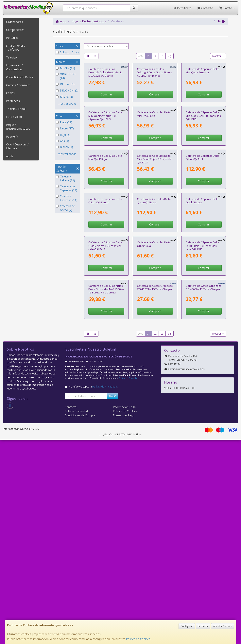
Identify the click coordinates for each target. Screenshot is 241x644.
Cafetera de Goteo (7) (65, 208)
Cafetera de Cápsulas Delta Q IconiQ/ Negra (154, 337)
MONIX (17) (65, 68)
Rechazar (203, 626)
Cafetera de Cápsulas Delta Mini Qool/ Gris (154, 182)
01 (148, 56)
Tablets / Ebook (16, 109)
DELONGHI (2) (67, 90)
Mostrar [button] (218, 56)
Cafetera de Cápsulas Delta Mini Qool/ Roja (105, 259)
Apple (10, 156)
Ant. (141, 56)
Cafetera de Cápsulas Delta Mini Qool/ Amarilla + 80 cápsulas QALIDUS (105, 184)
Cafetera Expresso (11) (67, 198)
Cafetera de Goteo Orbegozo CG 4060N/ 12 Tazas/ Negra (204, 492)
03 (162, 56)
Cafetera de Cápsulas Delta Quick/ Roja (154, 414)
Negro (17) (65, 128)
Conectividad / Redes (20, 77)
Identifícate (182, 8)
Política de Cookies (138, 639)
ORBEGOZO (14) (66, 76)
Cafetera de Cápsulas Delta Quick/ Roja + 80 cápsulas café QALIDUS (202, 416)
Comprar (106, 128)
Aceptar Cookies (223, 626)
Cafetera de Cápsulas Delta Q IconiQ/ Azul (202, 259)
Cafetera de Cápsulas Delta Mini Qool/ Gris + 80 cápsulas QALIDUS (203, 184)
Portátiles (12, 38)
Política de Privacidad (128, 583)
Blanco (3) (64, 147)
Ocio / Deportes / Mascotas (17, 146)
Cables (10, 93)
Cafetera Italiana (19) (65, 178)
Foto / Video (14, 117)
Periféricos (13, 101)
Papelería (12, 136)
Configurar (187, 626)
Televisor (12, 57)
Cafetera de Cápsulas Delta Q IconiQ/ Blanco (105, 337)
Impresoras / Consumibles (14, 67)
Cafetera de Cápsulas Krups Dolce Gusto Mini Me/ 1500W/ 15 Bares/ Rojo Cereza (106, 493)
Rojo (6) (63, 135)
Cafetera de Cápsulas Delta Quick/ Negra (202, 337)
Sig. (170, 56)
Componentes (15, 30)
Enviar (112, 600)
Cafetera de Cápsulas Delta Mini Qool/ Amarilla (202, 105)
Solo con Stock (68, 52)
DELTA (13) (65, 84)
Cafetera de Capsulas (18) (67, 188)
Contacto (205, 8)
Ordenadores (15, 22)
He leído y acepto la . (93, 591)
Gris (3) (62, 141)
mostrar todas (67, 103)
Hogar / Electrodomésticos (18, 127)
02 (155, 56)
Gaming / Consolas (18, 85)
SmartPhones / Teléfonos (16, 48)
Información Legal (125, 611)
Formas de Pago (124, 620)
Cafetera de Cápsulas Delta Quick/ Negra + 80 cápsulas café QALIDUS (105, 416)
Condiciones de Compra (80, 620)
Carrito (227, 8)
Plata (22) (64, 122)
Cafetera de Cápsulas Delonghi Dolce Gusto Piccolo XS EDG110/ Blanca (155, 106)
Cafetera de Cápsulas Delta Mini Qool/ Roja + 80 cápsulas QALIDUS (155, 261)
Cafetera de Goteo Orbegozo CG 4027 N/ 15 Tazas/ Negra (155, 492)
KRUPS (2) (64, 97)
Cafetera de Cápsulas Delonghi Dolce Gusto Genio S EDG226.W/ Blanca (105, 106)
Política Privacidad (76, 615)
